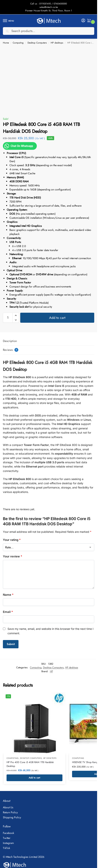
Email (8, 612)
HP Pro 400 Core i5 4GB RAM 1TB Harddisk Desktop (30, 764)
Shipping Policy (12, 817)
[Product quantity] (8, 318)
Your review (13, 556)
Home (6, 43)
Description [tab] (10, 341)
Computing (18, 43)
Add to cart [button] (34, 778)
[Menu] (9, 21)
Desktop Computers (37, 43)
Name (8, 595)
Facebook (8, 833)
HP (51, 671)
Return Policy (10, 812)
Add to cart (57, 318)
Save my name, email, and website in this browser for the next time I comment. (50, 631)
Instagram (8, 843)
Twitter (7, 838)
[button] (90, 21)
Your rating (12, 540)
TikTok (6, 848)
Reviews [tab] (11, 350)
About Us (8, 807)
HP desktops (57, 43)
